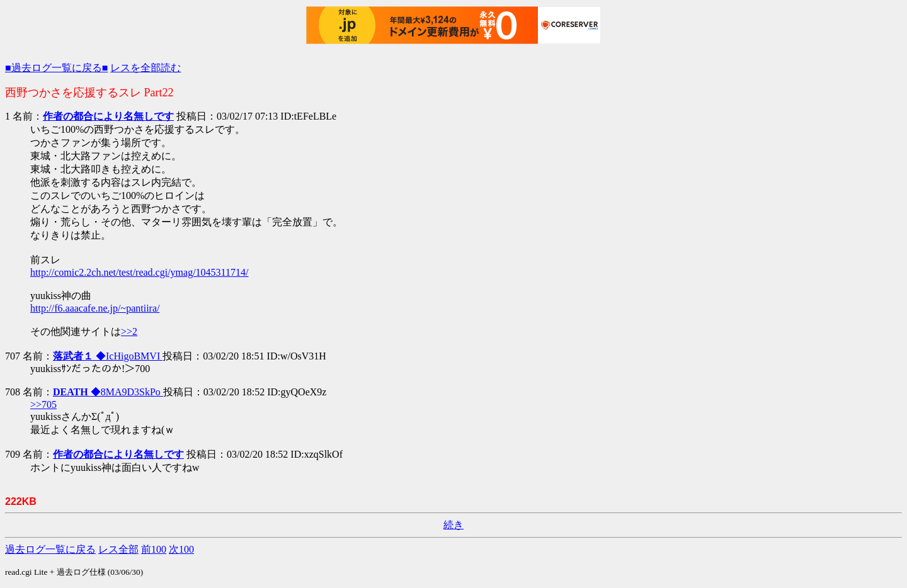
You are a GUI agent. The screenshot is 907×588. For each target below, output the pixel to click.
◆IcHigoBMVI (108, 356)
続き (453, 525)
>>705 (43, 404)
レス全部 (118, 549)
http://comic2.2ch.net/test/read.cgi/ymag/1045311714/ (139, 272)
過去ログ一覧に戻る (50, 549)
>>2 (129, 331)
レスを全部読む (145, 68)
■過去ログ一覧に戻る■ (56, 68)
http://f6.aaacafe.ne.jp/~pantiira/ (95, 308)
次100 (181, 549)
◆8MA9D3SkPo (108, 392)
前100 (154, 549)
